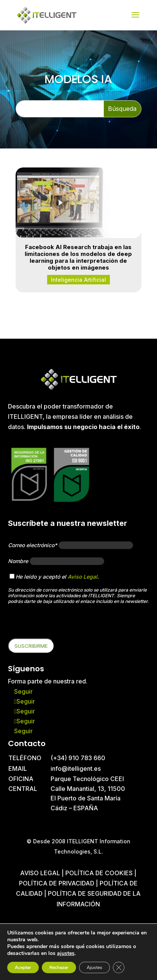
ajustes (66, 953)
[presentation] (66, 623)
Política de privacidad (57, 883)
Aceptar (23, 967)
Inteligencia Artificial (78, 280)
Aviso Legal (82, 577)
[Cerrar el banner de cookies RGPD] (119, 967)
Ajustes (94, 967)
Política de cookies (100, 873)
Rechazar (59, 967)
